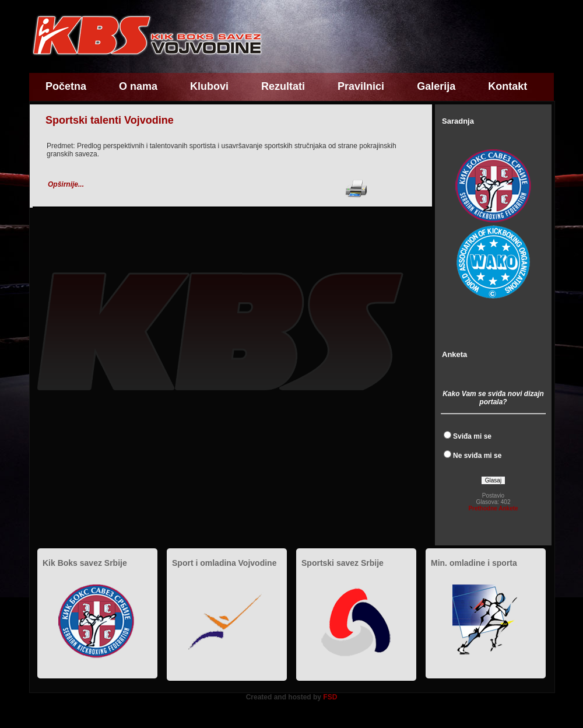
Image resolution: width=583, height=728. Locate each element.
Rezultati (283, 86)
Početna (66, 86)
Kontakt (508, 86)
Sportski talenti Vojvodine (110, 120)
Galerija (436, 86)
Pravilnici (361, 86)
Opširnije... (66, 184)
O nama (138, 86)
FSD (330, 697)
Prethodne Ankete (493, 508)
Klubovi (209, 86)
